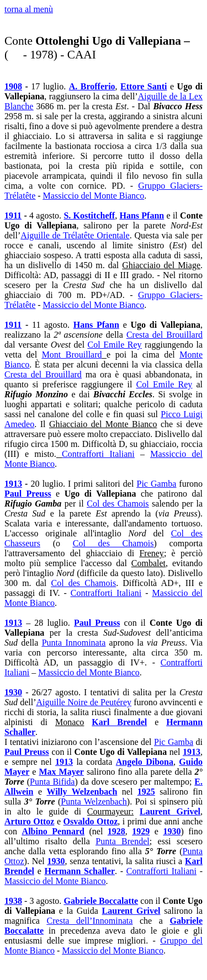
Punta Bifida (52, 782)
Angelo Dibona (145, 762)
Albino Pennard (53, 831)
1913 (13, 484)
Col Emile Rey (115, 345)
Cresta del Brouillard (164, 335)
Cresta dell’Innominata (90, 921)
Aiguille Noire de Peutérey (84, 702)
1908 (13, 86)
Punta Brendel (122, 841)
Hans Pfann (142, 215)
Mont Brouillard (72, 355)
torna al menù (29, 9)
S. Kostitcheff (89, 215)
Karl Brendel (119, 722)
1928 (116, 831)
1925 (146, 792)
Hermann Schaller (80, 871)
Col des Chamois (118, 504)
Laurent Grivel (170, 811)
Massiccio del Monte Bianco (94, 196)
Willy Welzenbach (82, 792)
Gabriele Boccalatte (101, 901)
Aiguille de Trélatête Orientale (75, 235)
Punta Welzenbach (94, 801)
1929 (141, 831)
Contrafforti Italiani (98, 454)
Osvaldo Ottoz (91, 821)
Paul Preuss (28, 494)
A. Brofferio (92, 86)
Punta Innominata (74, 643)
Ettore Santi (144, 86)
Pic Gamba (157, 484)
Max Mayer (61, 772)
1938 (13, 901)
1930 (13, 692)
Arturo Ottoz (29, 821)
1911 (13, 215)
